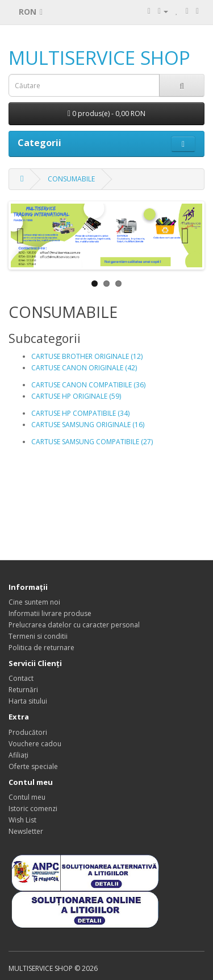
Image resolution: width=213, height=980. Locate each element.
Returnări (23, 690)
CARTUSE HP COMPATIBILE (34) (80, 413)
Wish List (22, 820)
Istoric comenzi (33, 809)
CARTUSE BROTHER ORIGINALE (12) (87, 356)
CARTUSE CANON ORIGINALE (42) (84, 368)
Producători (28, 732)
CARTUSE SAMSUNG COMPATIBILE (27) (92, 442)
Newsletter (26, 831)
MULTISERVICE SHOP (99, 58)
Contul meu (27, 797)
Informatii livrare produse (50, 613)
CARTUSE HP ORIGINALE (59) (76, 396)
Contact (21, 678)
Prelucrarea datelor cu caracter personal (74, 625)
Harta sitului (28, 701)
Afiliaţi (18, 755)
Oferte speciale (33, 766)
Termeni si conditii (38, 636)
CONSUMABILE (71, 179)
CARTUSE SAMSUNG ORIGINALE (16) (88, 425)
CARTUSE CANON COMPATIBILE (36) (88, 385)
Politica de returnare (41, 648)
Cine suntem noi (34, 602)
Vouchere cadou (35, 744)
